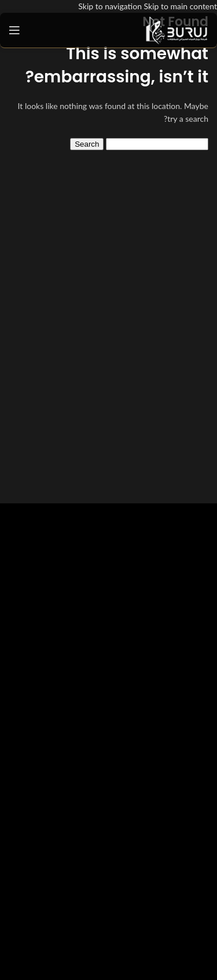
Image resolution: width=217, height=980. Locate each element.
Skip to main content (181, 6)
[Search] (157, 144)
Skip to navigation (111, 6)
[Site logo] (176, 29)
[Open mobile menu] (14, 30)
